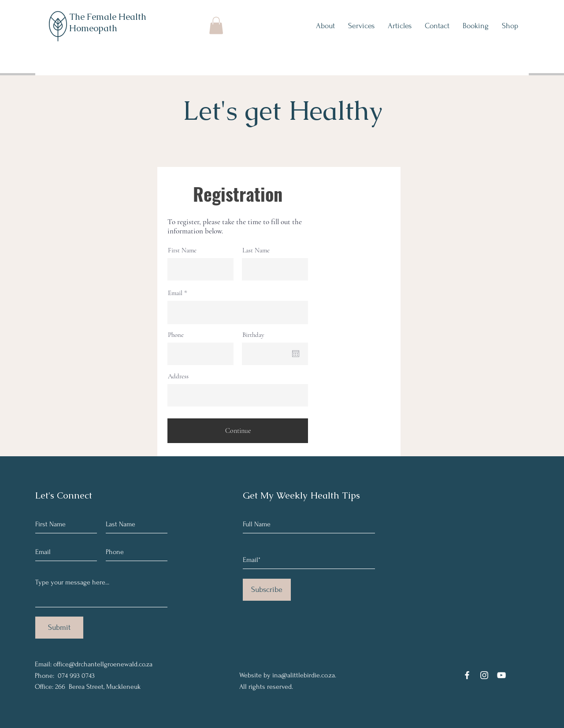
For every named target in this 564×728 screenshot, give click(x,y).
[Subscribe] (267, 590)
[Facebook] (467, 675)
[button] (216, 25)
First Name (182, 250)
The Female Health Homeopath (108, 22)
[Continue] (238, 431)
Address (178, 376)
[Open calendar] (296, 354)
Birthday (253, 335)
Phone (176, 335)
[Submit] (59, 628)
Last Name (256, 250)
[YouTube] (501, 675)
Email (175, 293)
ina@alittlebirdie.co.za (304, 675)
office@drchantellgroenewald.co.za (103, 664)
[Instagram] (484, 675)
